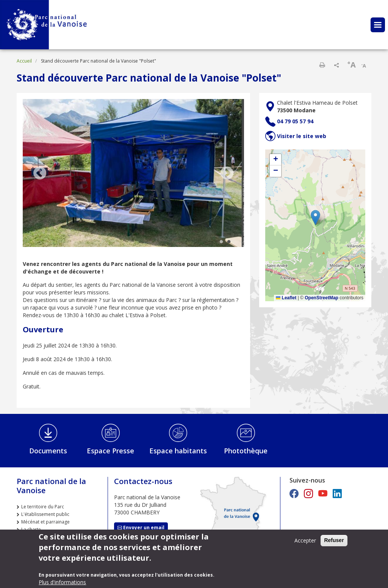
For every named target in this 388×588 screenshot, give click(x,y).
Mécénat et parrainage (45, 522)
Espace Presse (110, 451)
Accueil (24, 61)
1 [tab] (221, 242)
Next (227, 174)
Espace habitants (178, 451)
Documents (48, 451)
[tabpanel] (133, 174)
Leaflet (286, 298)
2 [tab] (229, 242)
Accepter (305, 540)
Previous (40, 174)
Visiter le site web (302, 136)
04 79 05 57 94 (295, 121)
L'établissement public (45, 514)
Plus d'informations (62, 582)
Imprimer (322, 65)
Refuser (334, 540)
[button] (315, 218)
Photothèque (246, 451)
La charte (31, 529)
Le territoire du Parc (43, 507)
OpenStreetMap (322, 298)
